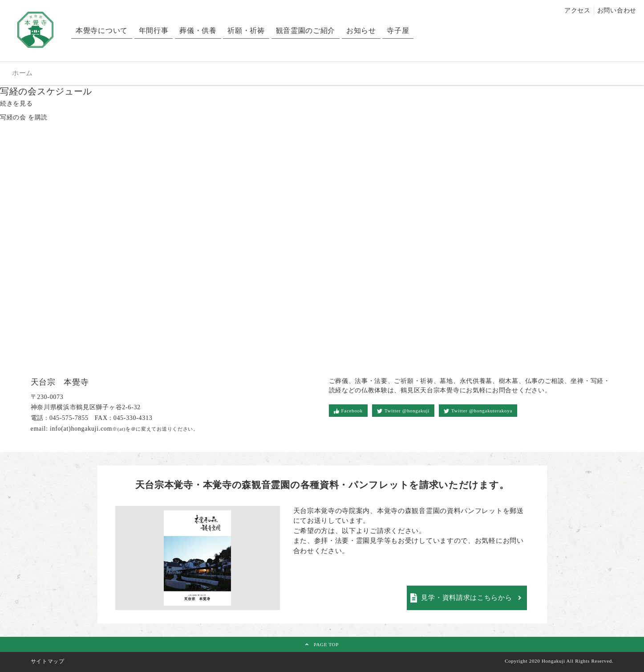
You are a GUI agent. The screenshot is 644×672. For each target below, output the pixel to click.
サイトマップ (48, 661)
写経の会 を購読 (24, 117)
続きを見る (16, 104)
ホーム (22, 73)
